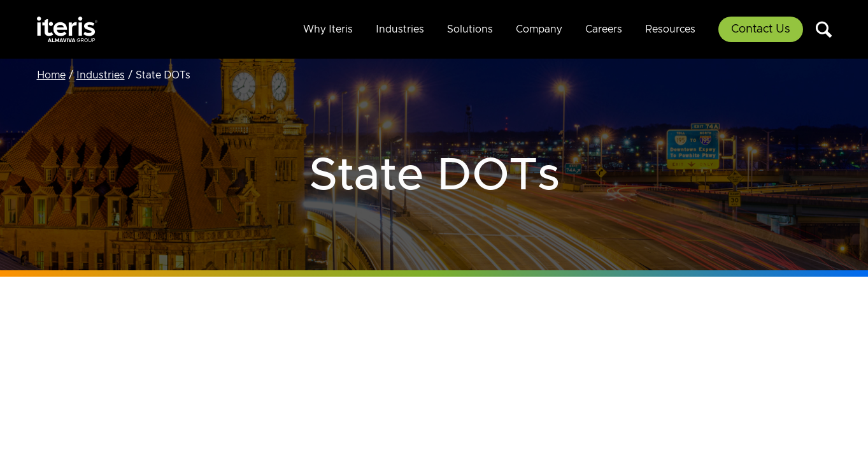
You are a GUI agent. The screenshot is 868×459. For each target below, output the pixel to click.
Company (539, 29)
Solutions (470, 29)
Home (51, 75)
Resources (670, 29)
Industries (400, 29)
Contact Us (761, 29)
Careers (604, 29)
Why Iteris (328, 29)
